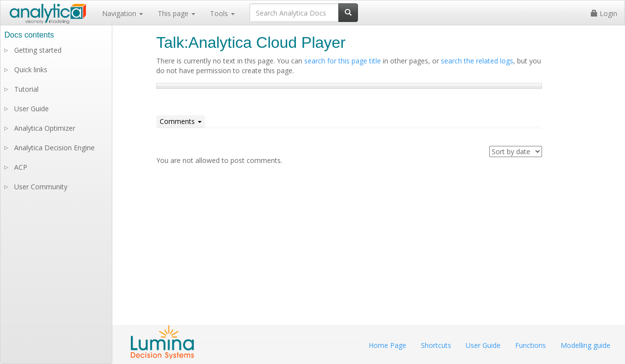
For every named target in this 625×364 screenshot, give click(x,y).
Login (604, 13)
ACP (21, 167)
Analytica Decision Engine (54, 148)
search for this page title (343, 61)
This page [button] (177, 13)
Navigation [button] (123, 13)
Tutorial (26, 89)
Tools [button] (222, 13)
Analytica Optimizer (45, 128)
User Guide (31, 109)
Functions (531, 345)
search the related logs (477, 61)
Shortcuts (436, 345)
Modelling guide (585, 345)
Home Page (387, 345)
